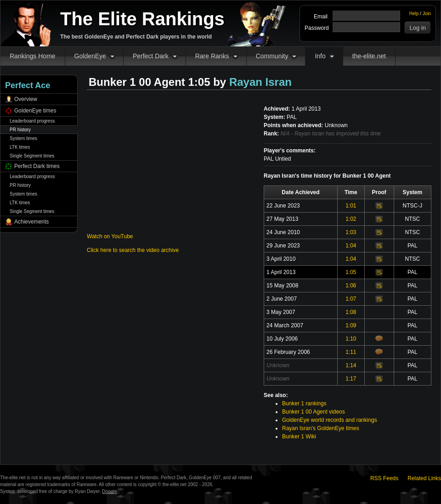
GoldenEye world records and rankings (330, 420)
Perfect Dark (151, 56)
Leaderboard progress (32, 121)
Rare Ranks (212, 56)
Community (272, 56)
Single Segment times (32, 156)
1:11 (351, 352)
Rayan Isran (260, 82)
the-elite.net (369, 56)
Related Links (424, 478)
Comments (379, 338)
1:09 (351, 325)
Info (320, 56)
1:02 (351, 219)
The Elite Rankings (142, 19)
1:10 (351, 339)
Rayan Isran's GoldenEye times (321, 428)
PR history (20, 130)
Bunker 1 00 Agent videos (314, 412)
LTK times (20, 147)
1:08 (351, 312)
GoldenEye (90, 56)
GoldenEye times (35, 111)
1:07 (351, 299)
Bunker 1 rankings (304, 403)
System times (23, 138)
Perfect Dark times (37, 166)
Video (379, 206)
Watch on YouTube (110, 236)
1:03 (351, 232)
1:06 (351, 286)
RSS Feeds (384, 478)
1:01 (351, 206)
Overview (26, 99)
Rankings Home (33, 56)
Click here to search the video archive (133, 250)
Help (414, 14)
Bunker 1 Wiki (299, 437)
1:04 (351, 246)
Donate (109, 491)
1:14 (351, 365)
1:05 (351, 272)
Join (427, 14)
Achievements (31, 222)
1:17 (351, 379)
